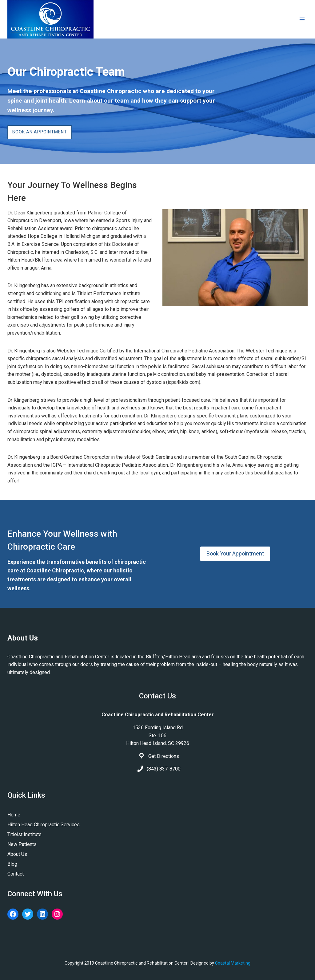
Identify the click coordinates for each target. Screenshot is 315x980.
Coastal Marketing (233, 963)
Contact (16, 874)
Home (14, 815)
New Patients (22, 844)
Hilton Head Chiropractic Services (44, 825)
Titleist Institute (24, 834)
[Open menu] (302, 19)
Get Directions (164, 756)
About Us (17, 854)
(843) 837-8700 (164, 769)
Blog (12, 864)
